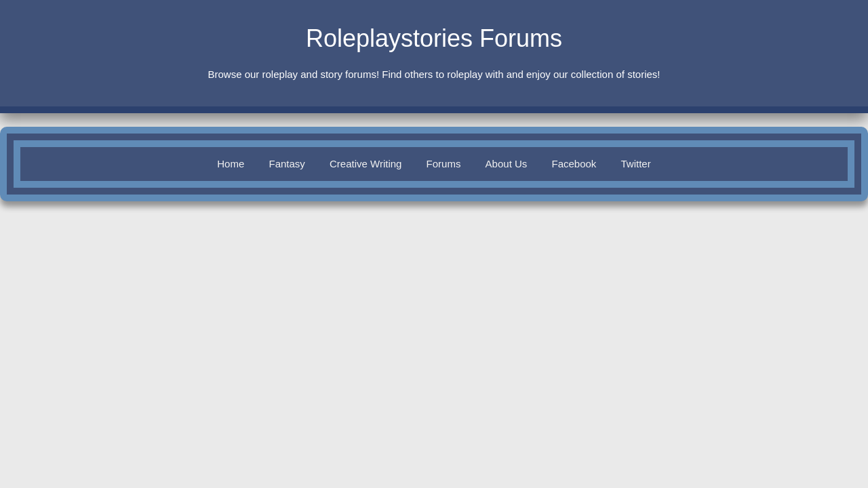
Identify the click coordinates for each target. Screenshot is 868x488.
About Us (507, 164)
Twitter (636, 164)
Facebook (574, 164)
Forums (444, 164)
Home (231, 164)
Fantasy (287, 164)
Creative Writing (366, 164)
